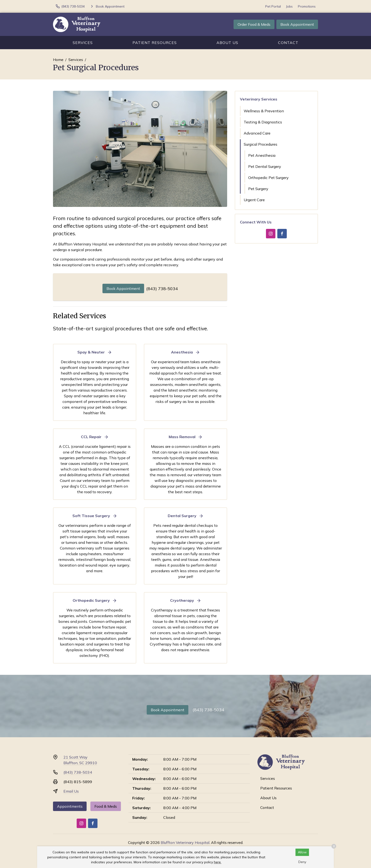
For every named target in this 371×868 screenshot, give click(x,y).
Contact (288, 43)
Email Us (71, 791)
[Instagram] (271, 234)
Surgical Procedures (261, 144)
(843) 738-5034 (162, 289)
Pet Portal (273, 6)
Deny (302, 862)
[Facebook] (282, 234)
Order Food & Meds (254, 24)
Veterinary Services (259, 99)
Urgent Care (254, 200)
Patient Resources (155, 43)
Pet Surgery (258, 189)
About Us (227, 43)
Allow (302, 852)
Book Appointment (297, 24)
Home (58, 60)
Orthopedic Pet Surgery (268, 178)
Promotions (307, 6)
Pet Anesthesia (262, 155)
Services (83, 43)
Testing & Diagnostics (263, 122)
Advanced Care (257, 133)
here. (218, 862)
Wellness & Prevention (264, 111)
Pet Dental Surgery (265, 166)
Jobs (289, 6)
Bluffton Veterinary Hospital (185, 842)
